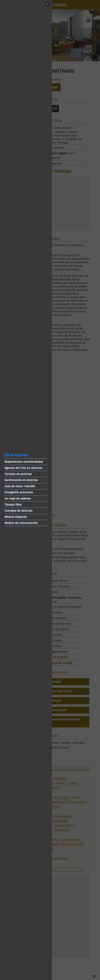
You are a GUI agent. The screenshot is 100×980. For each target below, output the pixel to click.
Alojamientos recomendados (24, 462)
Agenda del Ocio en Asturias (23, 468)
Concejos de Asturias (18, 511)
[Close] (48, 4)
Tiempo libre (13, 505)
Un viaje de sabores (18, 499)
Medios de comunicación (21, 523)
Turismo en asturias (18, 474)
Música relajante (16, 517)
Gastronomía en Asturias (21, 480)
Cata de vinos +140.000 (20, 486)
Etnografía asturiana (19, 492)
